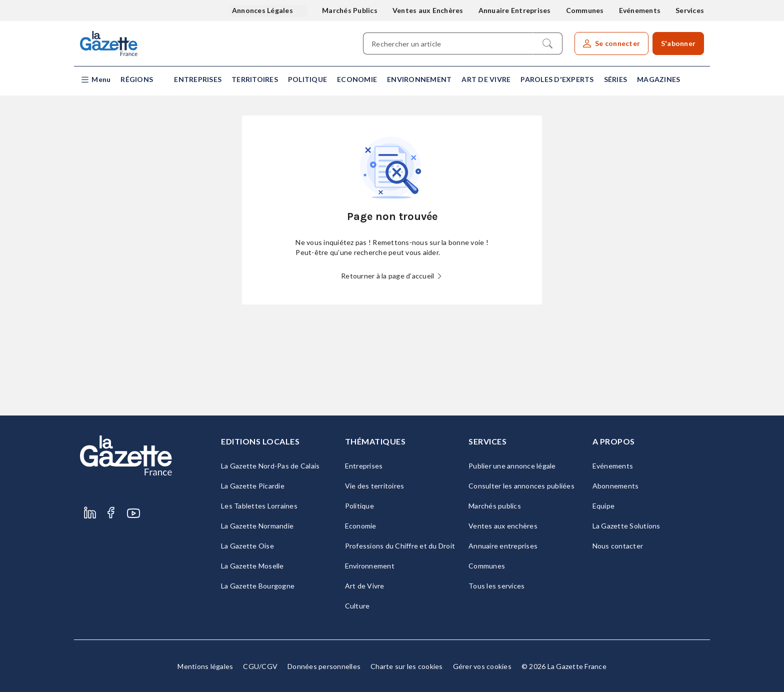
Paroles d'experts (557, 79)
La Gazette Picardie (253, 486)
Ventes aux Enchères (428, 10)
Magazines (658, 79)
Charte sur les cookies (407, 666)
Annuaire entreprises (503, 546)
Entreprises (198, 79)
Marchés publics (495, 506)
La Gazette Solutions (626, 526)
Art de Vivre (486, 79)
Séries (616, 79)
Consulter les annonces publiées (521, 486)
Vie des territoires (375, 486)
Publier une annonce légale (512, 466)
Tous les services (496, 586)
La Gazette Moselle (252, 566)
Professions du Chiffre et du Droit (400, 546)
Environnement (419, 79)
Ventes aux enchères (503, 526)
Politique (307, 79)
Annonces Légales (263, 10)
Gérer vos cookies (482, 666)
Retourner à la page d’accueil (392, 276)
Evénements (640, 10)
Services (690, 10)
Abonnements (616, 486)
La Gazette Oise (247, 546)
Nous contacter (618, 546)
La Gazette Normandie (257, 526)
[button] (95, 80)
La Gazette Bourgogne (258, 586)
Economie (357, 79)
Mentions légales (205, 666)
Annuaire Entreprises (515, 10)
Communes (585, 10)
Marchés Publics (350, 10)
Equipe (604, 506)
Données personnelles (324, 666)
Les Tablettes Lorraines (259, 506)
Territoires (255, 79)
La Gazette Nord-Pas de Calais (270, 466)
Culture (357, 606)
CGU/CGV (260, 666)
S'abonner (678, 43)
